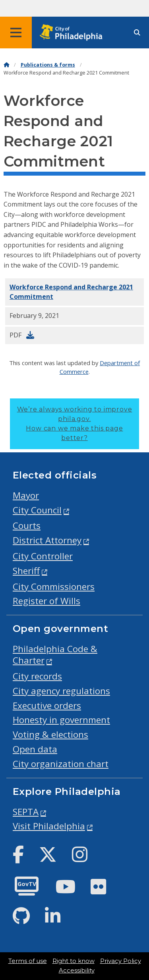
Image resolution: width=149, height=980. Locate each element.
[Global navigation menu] (16, 33)
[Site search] (137, 33)
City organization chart (61, 764)
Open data (35, 749)
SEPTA (26, 812)
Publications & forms (48, 65)
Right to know (74, 961)
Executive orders (47, 705)
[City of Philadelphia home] (74, 33)
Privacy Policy (121, 961)
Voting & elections (50, 734)
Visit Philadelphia (49, 826)
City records (37, 676)
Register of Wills (46, 601)
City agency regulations (61, 691)
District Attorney (47, 540)
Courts (27, 525)
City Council (37, 510)
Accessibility (77, 970)
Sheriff (26, 571)
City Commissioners (54, 587)
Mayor (26, 495)
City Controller (43, 556)
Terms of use (28, 961)
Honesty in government (61, 720)
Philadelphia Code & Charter (55, 655)
